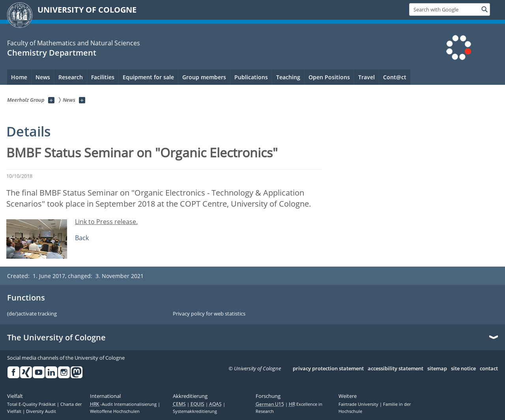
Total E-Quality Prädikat (32, 404)
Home (19, 77)
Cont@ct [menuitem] (395, 77)
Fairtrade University (359, 404)
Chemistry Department (52, 53)
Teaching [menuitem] (288, 77)
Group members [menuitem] (204, 77)
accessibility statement (396, 369)
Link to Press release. (106, 222)
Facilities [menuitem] (103, 77)
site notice (463, 369)
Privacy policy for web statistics (209, 314)
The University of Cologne (56, 338)
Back (82, 238)
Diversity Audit (41, 411)
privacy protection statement (328, 369)
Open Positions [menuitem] (329, 77)
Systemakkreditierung (195, 411)
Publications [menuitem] (251, 77)
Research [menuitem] (71, 77)
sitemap (437, 369)
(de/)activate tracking (32, 314)
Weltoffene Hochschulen (115, 411)
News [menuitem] (43, 77)
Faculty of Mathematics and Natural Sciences (74, 43)
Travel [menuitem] (367, 77)
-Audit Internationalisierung (124, 404)
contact (489, 369)
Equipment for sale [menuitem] (148, 77)
